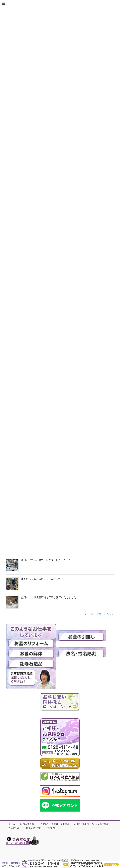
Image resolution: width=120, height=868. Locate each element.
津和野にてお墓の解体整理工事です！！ (44, 579)
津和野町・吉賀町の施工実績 (55, 824)
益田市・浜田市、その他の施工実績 (91, 824)
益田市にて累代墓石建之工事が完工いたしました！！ (51, 597)
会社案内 (50, 828)
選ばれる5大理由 (28, 824)
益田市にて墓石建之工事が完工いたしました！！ (49, 560)
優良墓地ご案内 (34, 828)
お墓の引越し (15, 828)
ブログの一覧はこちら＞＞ (99, 614)
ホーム (12, 824)
